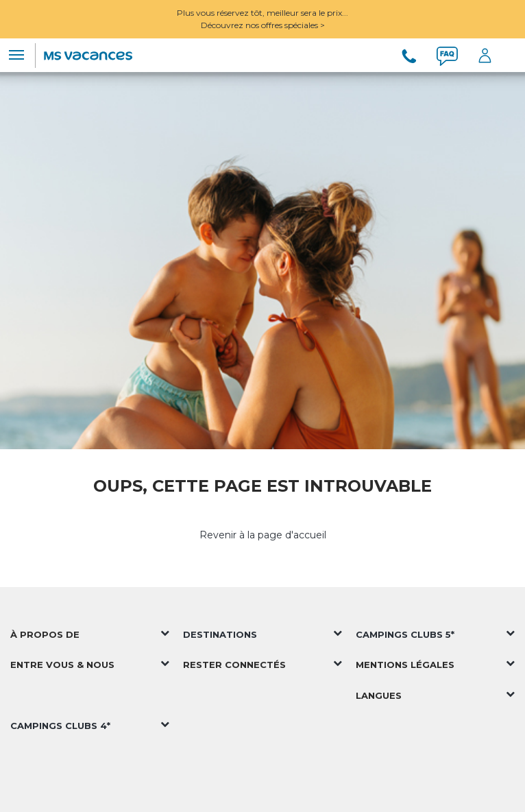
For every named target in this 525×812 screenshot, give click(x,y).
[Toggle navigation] (16, 55)
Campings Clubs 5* (405, 634)
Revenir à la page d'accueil (263, 535)
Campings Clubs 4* (60, 726)
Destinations (220, 634)
